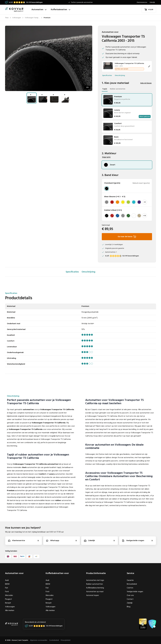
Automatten (39, 10)
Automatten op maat (95, 592)
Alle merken (10, 611)
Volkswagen (10, 607)
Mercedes (9, 595)
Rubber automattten (95, 584)
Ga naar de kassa (127, 237)
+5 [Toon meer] (145, 202)
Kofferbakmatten (61, 10)
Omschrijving (120, 76)
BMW (7, 584)
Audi (7, 580)
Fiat (7, 588)
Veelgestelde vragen (135, 592)
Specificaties (107, 76)
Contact (130, 599)
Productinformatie (96, 573)
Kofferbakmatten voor (57, 573)
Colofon (130, 588)
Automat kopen (93, 595)
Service (130, 573)
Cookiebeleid (54, 640)
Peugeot (8, 599)
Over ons (130, 595)
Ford (7, 592)
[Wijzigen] (127, 66)
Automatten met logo (95, 580)
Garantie (130, 580)
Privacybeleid (66, 640)
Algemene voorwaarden (39, 640)
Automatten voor (14, 573)
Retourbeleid (132, 584)
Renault (8, 603)
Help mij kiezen (146, 83)
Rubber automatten (118, 89)
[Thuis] (17, 10)
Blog (129, 607)
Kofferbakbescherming (95, 588)
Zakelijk (152, 2)
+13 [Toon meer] (145, 216)
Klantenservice (142, 2)
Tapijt (105, 89)
